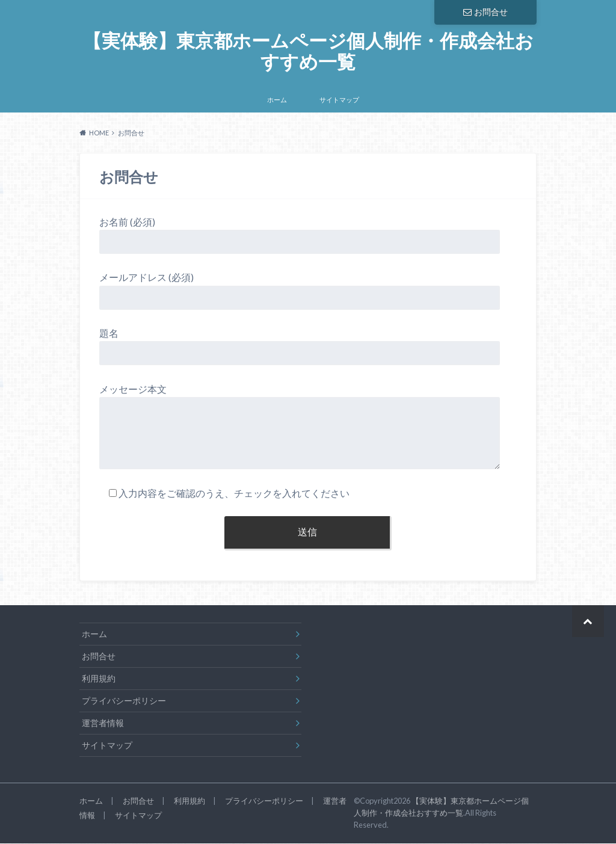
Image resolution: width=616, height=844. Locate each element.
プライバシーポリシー (124, 702)
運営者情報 (103, 725)
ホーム (277, 101)
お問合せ (485, 12)
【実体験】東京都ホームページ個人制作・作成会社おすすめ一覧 (308, 52)
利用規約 (99, 680)
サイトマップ (339, 101)
